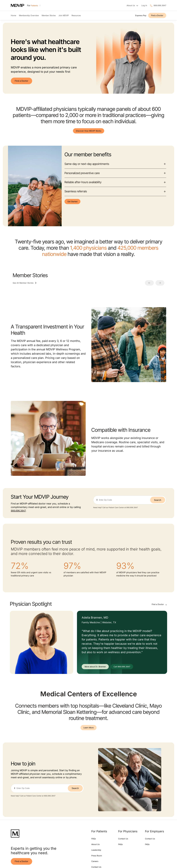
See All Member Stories (23, 283)
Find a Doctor (157, 15)
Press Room (97, 856)
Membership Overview (29, 15)
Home (13, 15)
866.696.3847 (160, 5)
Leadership (96, 850)
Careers (95, 861)
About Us (95, 844)
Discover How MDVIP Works (89, 131)
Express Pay (141, 15)
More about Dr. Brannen (95, 667)
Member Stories (49, 15)
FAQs (94, 839)
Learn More (88, 728)
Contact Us (123, 839)
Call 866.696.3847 (122, 667)
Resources (76, 15)
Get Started (72, 202)
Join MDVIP (64, 15)
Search (158, 500)
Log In (144, 5)
